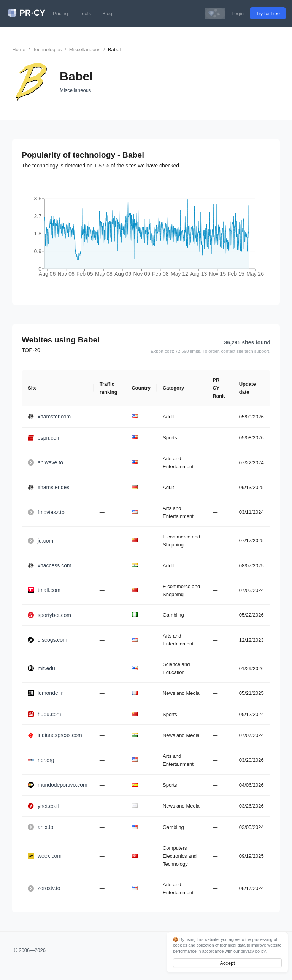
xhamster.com (49, 417)
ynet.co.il (43, 806)
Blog (107, 13)
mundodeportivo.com (58, 785)
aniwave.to (45, 462)
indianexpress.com (55, 735)
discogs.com (48, 640)
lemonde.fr (45, 693)
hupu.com (44, 714)
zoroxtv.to (44, 888)
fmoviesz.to (46, 512)
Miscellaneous (85, 50)
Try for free (268, 13)
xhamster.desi (49, 487)
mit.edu (41, 668)
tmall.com (44, 590)
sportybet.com (49, 615)
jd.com (40, 541)
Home (19, 50)
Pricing (60, 13)
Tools (85, 13)
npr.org (41, 760)
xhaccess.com (50, 565)
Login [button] (238, 13)
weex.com (45, 856)
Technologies (47, 50)
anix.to (40, 827)
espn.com (44, 438)
